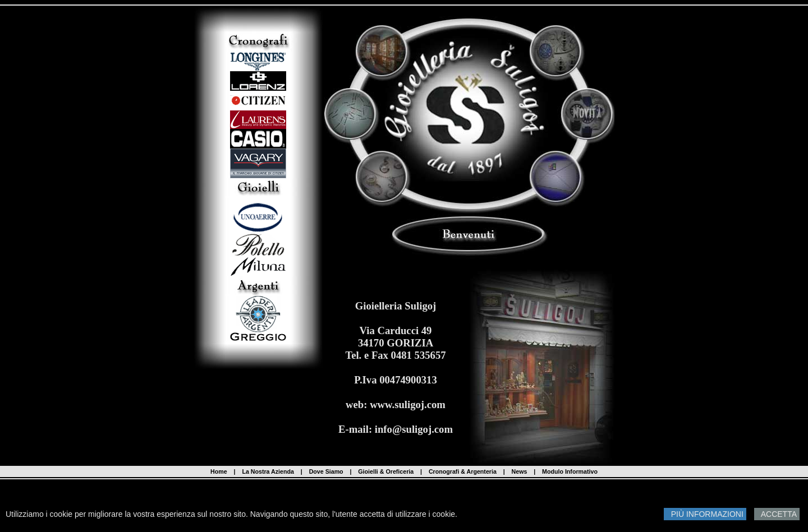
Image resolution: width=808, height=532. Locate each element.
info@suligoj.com (414, 429)
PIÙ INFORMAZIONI (705, 514)
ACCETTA (777, 514)
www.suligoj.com (408, 404)
